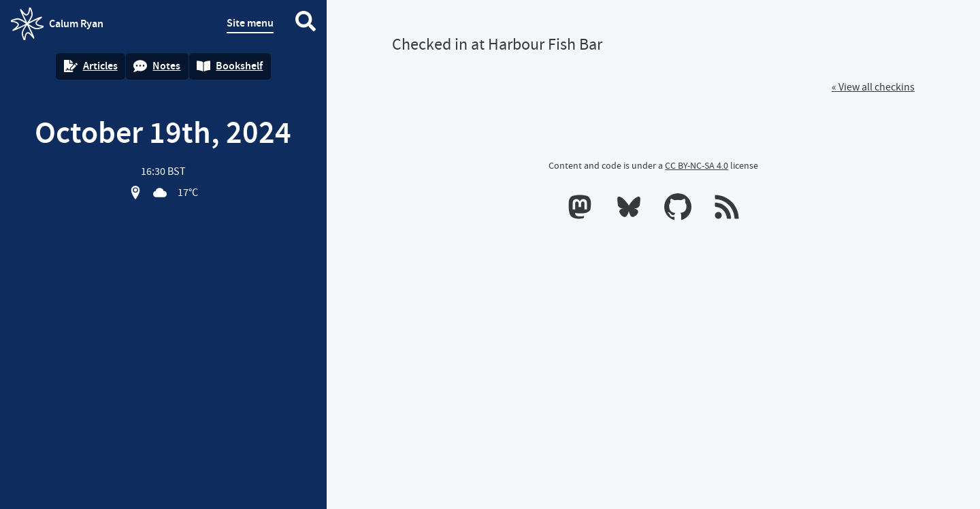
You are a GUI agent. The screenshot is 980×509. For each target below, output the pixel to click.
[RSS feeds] (727, 210)
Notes (157, 66)
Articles (91, 66)
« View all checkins (873, 87)
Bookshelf (230, 66)
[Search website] (306, 24)
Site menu (250, 23)
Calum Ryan (57, 24)
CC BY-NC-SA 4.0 (697, 165)
